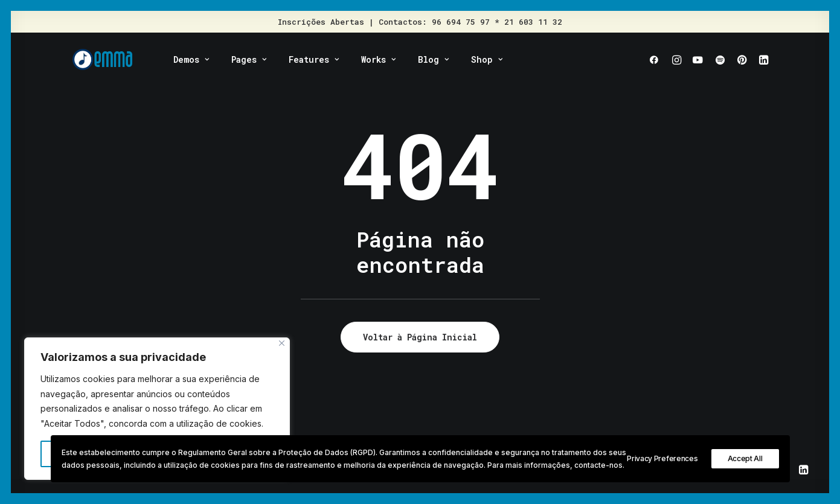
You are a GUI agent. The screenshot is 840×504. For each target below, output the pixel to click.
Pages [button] (249, 59)
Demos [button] (191, 59)
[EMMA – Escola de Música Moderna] (103, 59)
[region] (157, 409)
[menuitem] (191, 59)
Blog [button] (433, 59)
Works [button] (378, 59)
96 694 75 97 (461, 22)
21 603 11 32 (533, 22)
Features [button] (314, 59)
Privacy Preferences (662, 458)
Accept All (745, 458)
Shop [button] (487, 59)
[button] (657, 59)
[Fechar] (282, 343)
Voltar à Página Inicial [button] (420, 337)
